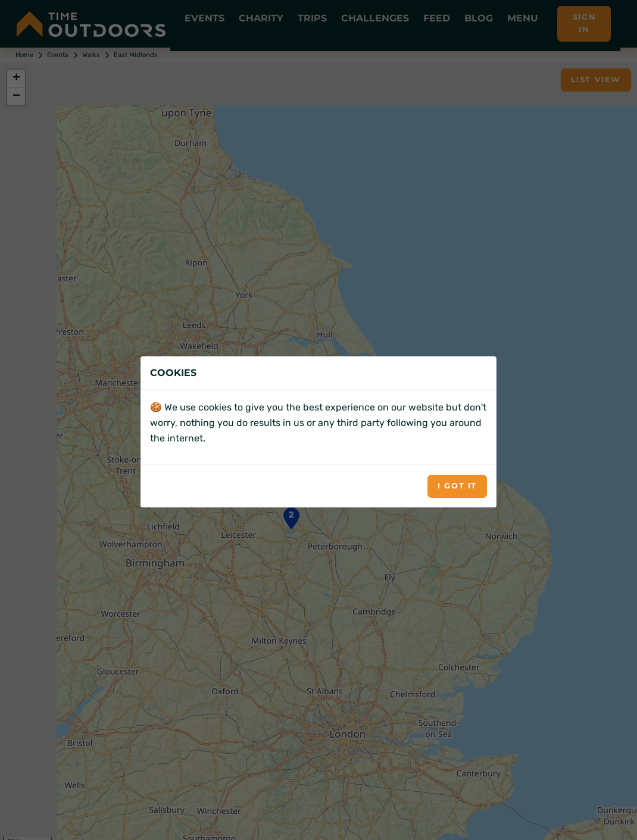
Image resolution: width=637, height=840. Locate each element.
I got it (457, 486)
